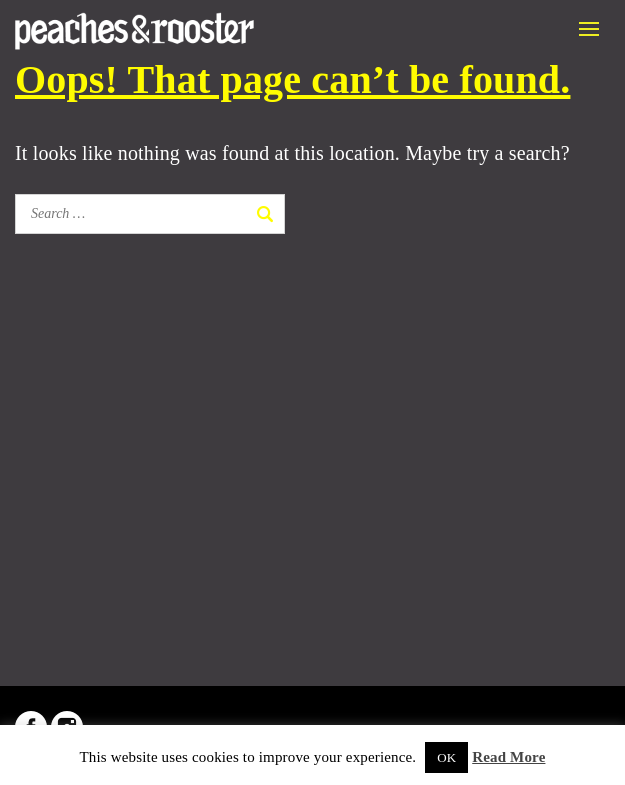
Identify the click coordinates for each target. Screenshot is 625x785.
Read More (508, 757)
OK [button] (446, 757)
